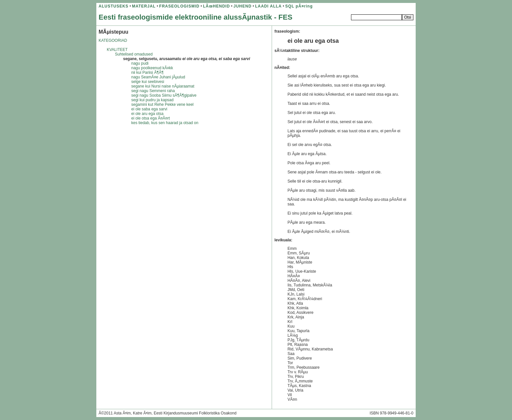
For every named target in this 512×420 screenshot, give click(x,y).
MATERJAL (144, 6)
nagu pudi (140, 63)
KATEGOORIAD (113, 40)
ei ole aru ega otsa (147, 114)
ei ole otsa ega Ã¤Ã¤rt (151, 118)
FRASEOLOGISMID (179, 6)
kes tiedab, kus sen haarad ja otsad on (165, 123)
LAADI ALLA (268, 6)
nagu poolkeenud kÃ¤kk (152, 68)
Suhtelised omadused (134, 54)
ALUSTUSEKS (113, 6)
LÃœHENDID (216, 6)
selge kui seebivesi (148, 82)
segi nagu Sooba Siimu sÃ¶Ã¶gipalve (164, 95)
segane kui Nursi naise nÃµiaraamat (163, 86)
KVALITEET (117, 50)
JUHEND (242, 6)
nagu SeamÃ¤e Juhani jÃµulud (158, 77)
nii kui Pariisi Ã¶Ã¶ (147, 73)
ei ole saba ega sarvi (149, 109)
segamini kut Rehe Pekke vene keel (162, 105)
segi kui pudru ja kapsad (152, 100)
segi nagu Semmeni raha (153, 91)
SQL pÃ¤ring (299, 6)
